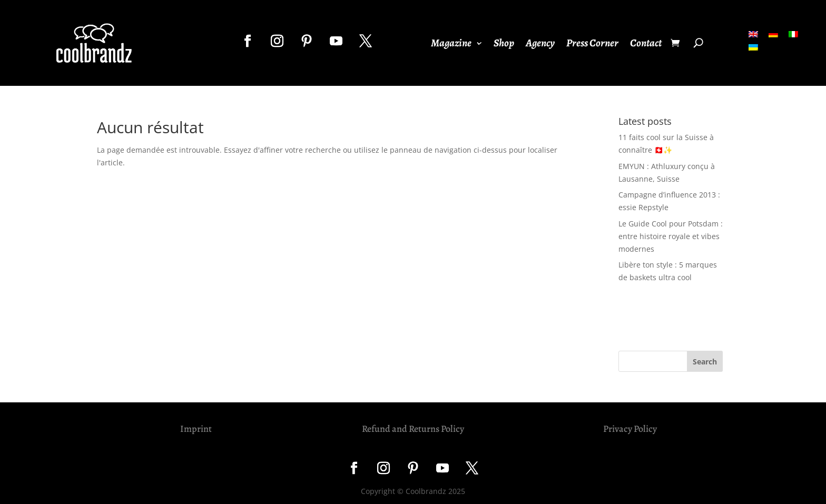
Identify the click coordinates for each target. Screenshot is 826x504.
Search (705, 362)
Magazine (451, 45)
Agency (540, 45)
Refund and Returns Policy (413, 429)
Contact (646, 45)
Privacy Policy (630, 429)
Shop (504, 45)
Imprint (196, 429)
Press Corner (592, 45)
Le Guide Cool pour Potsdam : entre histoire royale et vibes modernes (671, 236)
